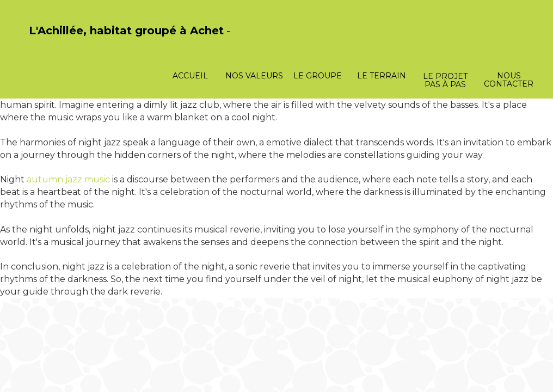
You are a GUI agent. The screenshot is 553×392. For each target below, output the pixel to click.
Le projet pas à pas (445, 80)
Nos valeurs (254, 76)
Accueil (190, 76)
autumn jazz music (68, 179)
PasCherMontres (57, 42)
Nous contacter (509, 80)
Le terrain (382, 76)
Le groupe (318, 76)
